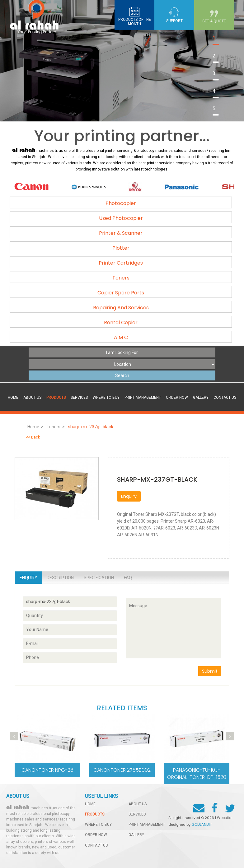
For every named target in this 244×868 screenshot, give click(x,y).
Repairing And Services (121, 308)
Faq (128, 578)
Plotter (121, 248)
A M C (121, 337)
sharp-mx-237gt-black (91, 427)
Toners (121, 278)
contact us (225, 398)
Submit (210, 671)
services (79, 398)
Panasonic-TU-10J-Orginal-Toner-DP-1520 (197, 774)
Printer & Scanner (121, 233)
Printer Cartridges (121, 263)
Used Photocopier (121, 218)
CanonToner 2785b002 (122, 770)
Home (13, 398)
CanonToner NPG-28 (47, 770)
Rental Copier (121, 323)
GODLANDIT (202, 824)
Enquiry (129, 496)
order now (177, 398)
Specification (99, 578)
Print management (143, 398)
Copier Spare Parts (121, 293)
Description (60, 578)
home (90, 804)
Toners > (56, 427)
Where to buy (106, 398)
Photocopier (121, 203)
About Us (32, 398)
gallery (201, 398)
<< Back (33, 437)
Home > (35, 427)
